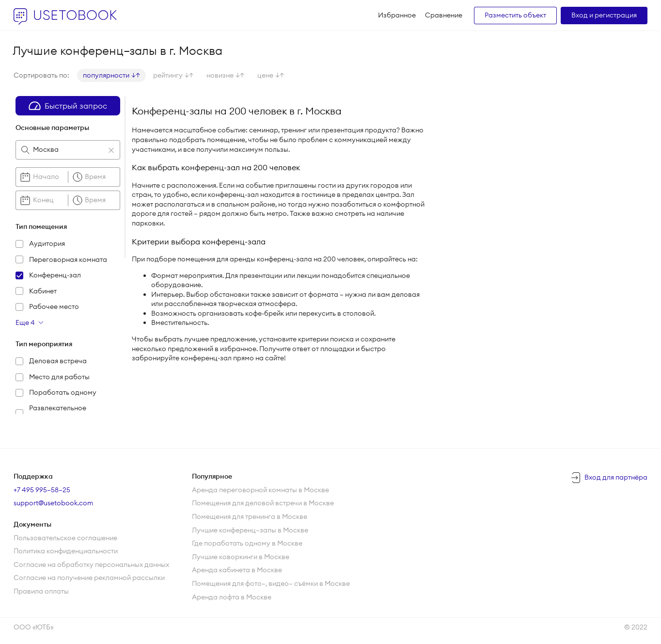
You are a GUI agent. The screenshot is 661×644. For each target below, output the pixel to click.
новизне (225, 75)
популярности (111, 75)
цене (271, 75)
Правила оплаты (41, 591)
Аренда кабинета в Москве (237, 570)
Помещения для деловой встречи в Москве (263, 503)
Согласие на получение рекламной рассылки (89, 578)
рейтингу (173, 75)
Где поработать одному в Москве (247, 543)
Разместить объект (515, 15)
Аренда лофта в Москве (232, 597)
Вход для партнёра (616, 477)
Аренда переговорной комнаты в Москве (260, 490)
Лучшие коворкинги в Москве (241, 557)
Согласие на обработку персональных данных (91, 564)
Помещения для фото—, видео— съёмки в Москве (271, 583)
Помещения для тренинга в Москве (250, 516)
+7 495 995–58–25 (42, 490)
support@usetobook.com (53, 503)
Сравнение (444, 15)
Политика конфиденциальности (66, 551)
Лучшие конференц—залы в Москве (250, 530)
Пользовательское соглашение (65, 538)
